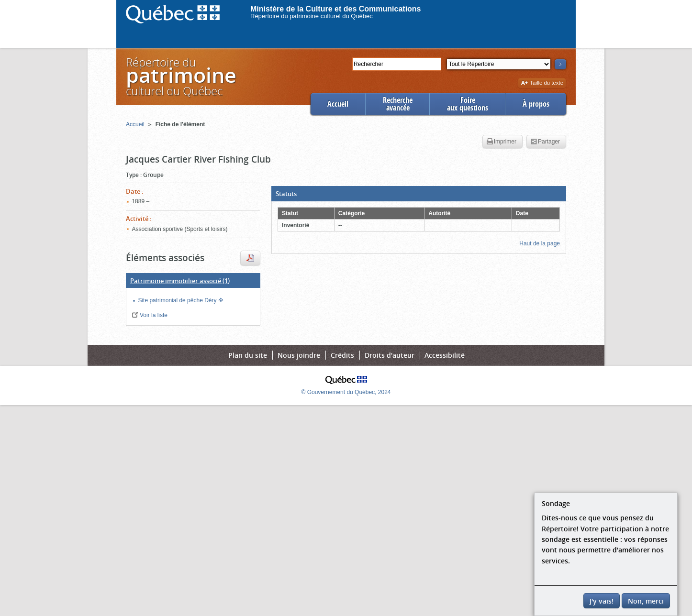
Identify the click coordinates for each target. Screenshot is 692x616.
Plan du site (248, 355)
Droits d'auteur (390, 355)
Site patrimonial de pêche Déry (178, 300)
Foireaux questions (468, 104)
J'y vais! (602, 601)
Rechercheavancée (398, 104)
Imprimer (502, 142)
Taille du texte (542, 83)
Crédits (342, 355)
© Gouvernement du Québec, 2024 (346, 392)
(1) (180, 281)
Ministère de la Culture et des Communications (336, 9)
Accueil (338, 104)
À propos (536, 104)
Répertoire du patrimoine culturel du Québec (312, 16)
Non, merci (646, 601)
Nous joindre (299, 355)
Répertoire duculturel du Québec (180, 76)
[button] (419, 194)
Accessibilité (445, 355)
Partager (545, 142)
